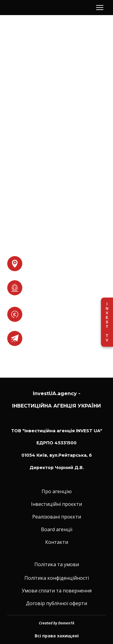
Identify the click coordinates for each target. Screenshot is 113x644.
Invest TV (107, 322)
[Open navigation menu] (100, 8)
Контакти (57, 542)
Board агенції (57, 529)
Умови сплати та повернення (57, 591)
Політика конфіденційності (57, 578)
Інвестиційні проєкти (56, 504)
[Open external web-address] (15, 338)
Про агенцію (57, 491)
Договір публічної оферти (56, 603)
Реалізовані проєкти (57, 517)
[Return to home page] (28, 8)
